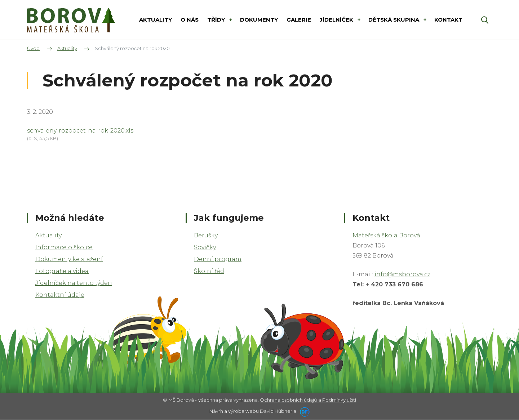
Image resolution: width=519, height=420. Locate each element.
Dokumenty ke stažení (69, 259)
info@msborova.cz (402, 274)
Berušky (206, 235)
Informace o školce (64, 247)
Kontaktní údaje (60, 295)
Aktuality (48, 235)
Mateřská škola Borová (386, 235)
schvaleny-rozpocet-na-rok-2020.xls (80, 131)
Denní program (218, 259)
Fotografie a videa (62, 271)
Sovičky (205, 247)
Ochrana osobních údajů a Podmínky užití (308, 400)
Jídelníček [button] (337, 20)
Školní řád (209, 271)
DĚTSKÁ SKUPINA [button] (394, 20)
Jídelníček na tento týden (74, 283)
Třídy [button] (217, 20)
